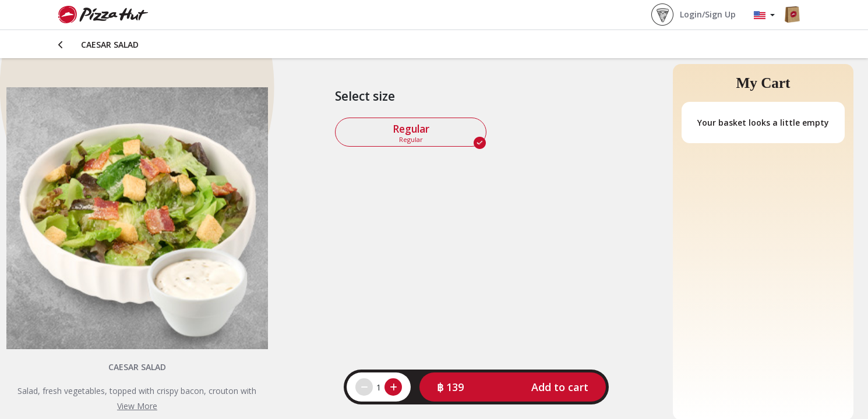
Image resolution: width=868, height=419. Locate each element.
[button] (513, 387)
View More (137, 406)
